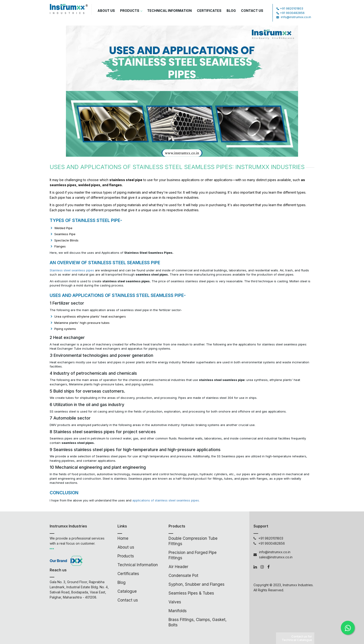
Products (131, 11)
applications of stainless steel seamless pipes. (166, 500)
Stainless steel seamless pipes (72, 270)
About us (106, 11)
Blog (231, 11)
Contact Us (252, 11)
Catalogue (127, 591)
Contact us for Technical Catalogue (297, 638)
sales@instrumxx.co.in (276, 557)
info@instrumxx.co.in (296, 17)
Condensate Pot (183, 576)
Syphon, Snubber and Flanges (197, 584)
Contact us (128, 600)
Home (123, 538)
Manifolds (178, 611)
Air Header (178, 567)
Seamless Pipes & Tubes (191, 593)
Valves (175, 602)
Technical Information (169, 11)
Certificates (209, 11)
